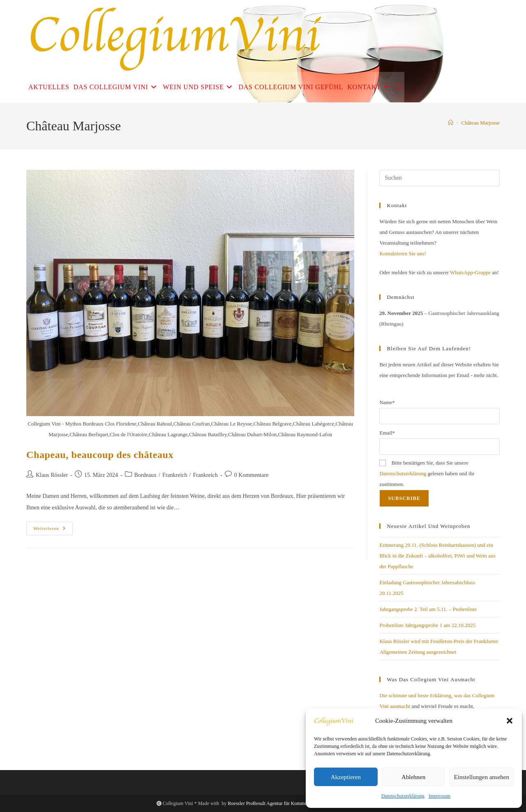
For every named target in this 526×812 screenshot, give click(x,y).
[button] (510, 721)
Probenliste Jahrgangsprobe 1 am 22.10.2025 (427, 625)
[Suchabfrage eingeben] (439, 178)
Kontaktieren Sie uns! (403, 253)
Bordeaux (145, 475)
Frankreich (175, 475)
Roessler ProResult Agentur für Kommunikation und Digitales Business (299, 803)
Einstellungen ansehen (481, 777)
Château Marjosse (480, 123)
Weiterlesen (53, 530)
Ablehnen (413, 777)
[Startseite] (451, 123)
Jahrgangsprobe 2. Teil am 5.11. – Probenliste (428, 609)
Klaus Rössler (52, 475)
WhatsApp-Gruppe (470, 272)
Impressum (439, 796)
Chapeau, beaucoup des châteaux (100, 455)
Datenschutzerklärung (403, 796)
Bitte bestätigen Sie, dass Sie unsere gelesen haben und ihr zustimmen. (427, 473)
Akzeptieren (346, 777)
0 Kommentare (251, 475)
